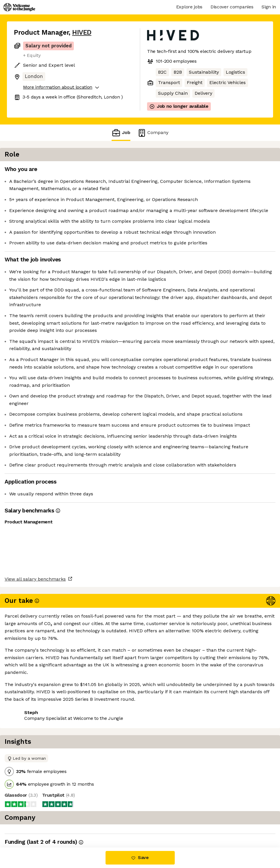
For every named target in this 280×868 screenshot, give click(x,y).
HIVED (82, 32)
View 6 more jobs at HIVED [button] (84, 823)
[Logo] (19, 7)
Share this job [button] (30, 823)
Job (121, 133)
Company (153, 133)
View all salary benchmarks (42, 801)
